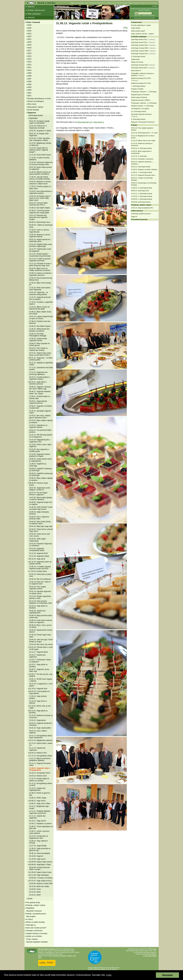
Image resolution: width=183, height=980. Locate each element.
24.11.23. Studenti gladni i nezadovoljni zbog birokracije (40, 255)
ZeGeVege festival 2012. (139, 39)
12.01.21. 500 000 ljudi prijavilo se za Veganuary (41, 436)
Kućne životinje (117, 3)
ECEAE (70, 956)
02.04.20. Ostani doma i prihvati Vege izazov (41, 530)
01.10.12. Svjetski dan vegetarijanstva (37, 789)
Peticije (130, 3)
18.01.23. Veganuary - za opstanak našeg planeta (39, 293)
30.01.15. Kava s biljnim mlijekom (38, 732)
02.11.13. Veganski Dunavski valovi (40, 764)
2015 (30, 56)
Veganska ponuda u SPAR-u (141, 100)
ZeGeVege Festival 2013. (140, 54)
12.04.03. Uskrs (35, 889)
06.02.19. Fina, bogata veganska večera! (38, 588)
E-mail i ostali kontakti (150, 956)
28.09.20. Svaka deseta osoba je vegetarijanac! (40, 460)
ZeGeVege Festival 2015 (140, 65)
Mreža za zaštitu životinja (36, 922)
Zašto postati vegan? (138, 31)
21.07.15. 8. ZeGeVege (139, 156)
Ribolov (110, 3)
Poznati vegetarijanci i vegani (141, 25)
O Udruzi (30, 919)
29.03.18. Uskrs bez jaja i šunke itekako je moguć (41, 641)
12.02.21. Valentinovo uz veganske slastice (38, 426)
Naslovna (31, 7)
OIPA (40, 957)
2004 (30, 87)
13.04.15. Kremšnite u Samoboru (142, 159)
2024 (30, 31)
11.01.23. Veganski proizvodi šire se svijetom (40, 298)
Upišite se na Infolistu (34, 936)
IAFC (74, 956)
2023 (30, 34)
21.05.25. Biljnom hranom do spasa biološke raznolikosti (40, 173)
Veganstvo (74, 3)
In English (155, 6)
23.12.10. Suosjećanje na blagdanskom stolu (39, 837)
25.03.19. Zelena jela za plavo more (40, 575)
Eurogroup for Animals (60, 956)
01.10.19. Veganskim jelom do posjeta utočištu (40, 563)
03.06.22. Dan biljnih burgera (40, 326)
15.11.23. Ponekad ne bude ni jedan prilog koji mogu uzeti (40, 265)
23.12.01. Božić (35, 892)
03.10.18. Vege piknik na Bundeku (38, 607)
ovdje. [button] (109, 975)
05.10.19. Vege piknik (37, 559)
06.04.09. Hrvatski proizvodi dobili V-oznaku (40, 868)
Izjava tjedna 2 (136, 70)
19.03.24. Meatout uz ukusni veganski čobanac (40, 236)
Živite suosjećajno (34, 14)
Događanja (30, 908)
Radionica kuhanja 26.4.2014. (141, 83)
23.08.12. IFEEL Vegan (38, 798)
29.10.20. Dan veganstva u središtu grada (39, 450)
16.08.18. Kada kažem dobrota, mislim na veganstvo (41, 621)
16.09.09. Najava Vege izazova (41, 862)
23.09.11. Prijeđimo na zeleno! (40, 824)
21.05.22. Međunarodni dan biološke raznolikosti (39, 330)
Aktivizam (31, 17)
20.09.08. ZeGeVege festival (141, 202)
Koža (90, 3)
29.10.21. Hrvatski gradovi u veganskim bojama (40, 378)
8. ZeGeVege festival (138, 56)
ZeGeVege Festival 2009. (140, 48)
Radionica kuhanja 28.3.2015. (141, 78)
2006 (30, 82)
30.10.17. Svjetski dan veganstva (37, 656)
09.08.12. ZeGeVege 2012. (140, 191)
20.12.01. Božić (35, 895)
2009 (30, 73)
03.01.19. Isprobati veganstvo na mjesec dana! (40, 592)
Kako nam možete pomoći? (36, 928)
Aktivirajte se (31, 925)
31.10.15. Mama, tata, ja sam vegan (143, 141)
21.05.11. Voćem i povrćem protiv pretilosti (39, 832)
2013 (30, 62)
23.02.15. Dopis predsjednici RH (142, 208)
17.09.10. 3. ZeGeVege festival (142, 196)
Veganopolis (135, 59)
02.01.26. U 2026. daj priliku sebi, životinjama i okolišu (40, 139)
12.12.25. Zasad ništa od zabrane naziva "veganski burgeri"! (39, 150)
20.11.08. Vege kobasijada (39, 875)
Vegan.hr (134, 217)
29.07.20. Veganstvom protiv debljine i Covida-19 (40, 489)
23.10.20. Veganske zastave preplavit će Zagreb (40, 455)
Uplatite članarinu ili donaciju (37, 933)
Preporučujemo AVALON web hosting (144, 18)
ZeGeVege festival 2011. (139, 42)
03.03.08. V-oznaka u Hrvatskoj (41, 878)
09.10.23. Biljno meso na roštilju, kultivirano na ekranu (40, 269)
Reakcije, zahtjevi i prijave (36, 905)
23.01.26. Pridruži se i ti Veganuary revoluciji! (38, 127)
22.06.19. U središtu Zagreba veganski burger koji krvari (40, 568)
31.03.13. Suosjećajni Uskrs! (40, 773)
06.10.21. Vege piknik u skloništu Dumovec (38, 383)
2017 (30, 51)
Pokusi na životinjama (36, 101)
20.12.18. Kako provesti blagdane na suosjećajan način (41, 602)
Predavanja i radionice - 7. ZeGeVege (144, 92)
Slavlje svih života (137, 62)
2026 (30, 25)
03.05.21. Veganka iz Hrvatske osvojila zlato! (41, 407)
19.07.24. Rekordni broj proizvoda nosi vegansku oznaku (38, 217)
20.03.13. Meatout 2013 (38, 776)
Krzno (86, 3)
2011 (30, 67)
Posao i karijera (32, 939)
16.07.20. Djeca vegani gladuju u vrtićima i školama (41, 499)
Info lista (149, 3)
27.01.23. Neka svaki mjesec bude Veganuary (40, 289)
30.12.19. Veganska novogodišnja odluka (37, 549)
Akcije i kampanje (33, 22)
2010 (30, 70)
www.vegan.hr (99, 122)
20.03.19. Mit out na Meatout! (40, 579)
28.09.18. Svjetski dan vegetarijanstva (37, 612)
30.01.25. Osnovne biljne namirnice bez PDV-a (38, 204)
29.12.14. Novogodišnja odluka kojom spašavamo (41, 737)
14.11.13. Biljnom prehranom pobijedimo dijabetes (40, 759)
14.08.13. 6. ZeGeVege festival (142, 188)
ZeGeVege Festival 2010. (140, 45)
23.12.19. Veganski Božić (39, 553)
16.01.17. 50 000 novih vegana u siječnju (41, 680)
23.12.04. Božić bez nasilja (39, 886)
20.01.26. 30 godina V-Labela (40, 131)
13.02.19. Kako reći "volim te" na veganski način (40, 583)
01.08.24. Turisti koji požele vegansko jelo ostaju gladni (39, 212)
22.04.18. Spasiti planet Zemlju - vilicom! (41, 631)
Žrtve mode (32, 104)
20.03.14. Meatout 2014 (38, 753)
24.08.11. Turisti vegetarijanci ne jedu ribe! (41, 827)
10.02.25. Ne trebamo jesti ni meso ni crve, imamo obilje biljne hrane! (40, 198)
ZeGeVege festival (36, 115)
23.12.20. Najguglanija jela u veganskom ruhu (40, 441)
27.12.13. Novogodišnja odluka (41, 756)
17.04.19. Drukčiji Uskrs (38, 571)
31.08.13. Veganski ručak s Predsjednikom (40, 769)
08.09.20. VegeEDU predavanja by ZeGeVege (41, 474)
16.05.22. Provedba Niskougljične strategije (38, 335)
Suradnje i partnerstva (34, 931)
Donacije (155, 3)
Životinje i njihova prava (36, 10)
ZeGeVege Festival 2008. (140, 51)
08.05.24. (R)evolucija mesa (40, 222)
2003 (30, 90)
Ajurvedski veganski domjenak (141, 114)
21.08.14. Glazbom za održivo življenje (144, 169)
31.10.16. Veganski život (38, 689)
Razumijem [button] (168, 975)
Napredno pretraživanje (148, 16)
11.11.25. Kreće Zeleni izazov (40, 155)
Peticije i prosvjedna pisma (36, 914)
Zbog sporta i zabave (36, 107)
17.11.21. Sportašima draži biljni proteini (41, 369)
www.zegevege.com (85, 122)
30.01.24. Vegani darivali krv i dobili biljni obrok (40, 240)
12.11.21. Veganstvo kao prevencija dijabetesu (38, 373)
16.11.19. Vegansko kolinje (39, 556)
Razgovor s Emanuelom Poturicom (143, 122)
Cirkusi (99, 3)
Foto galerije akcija (33, 902)
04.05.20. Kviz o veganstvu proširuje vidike (39, 518)
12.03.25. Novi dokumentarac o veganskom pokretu (41, 192)
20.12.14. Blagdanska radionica (41, 740)
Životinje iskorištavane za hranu (39, 99)
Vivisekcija (81, 3)
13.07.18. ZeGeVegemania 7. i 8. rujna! (144, 133)
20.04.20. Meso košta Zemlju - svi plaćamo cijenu (40, 523)
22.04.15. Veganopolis (38, 720)
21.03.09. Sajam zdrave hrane (40, 872)
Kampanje (136, 3)
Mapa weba (137, 16)
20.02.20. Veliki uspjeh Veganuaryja (38, 540)
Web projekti (31, 916)
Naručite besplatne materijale (37, 942)
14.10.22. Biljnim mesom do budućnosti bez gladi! (40, 308)
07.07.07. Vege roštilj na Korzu (41, 881)
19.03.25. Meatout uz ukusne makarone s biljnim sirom (40, 183)
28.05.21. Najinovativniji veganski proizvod (38, 402)
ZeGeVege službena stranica (141, 214)
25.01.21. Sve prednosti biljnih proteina (40, 431)
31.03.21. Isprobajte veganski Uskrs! (40, 412)
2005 (30, 84)
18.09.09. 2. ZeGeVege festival (142, 199)
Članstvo (143, 3)
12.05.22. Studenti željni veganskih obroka (38, 340)
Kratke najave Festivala (139, 97)
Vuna (94, 3)
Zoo (103, 3)
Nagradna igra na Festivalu (140, 95)
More (126, 28)
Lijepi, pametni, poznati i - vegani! (142, 34)
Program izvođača (137, 89)
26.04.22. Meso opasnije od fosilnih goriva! (39, 344)
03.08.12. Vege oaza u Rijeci (40, 803)
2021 (30, 39)
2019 (30, 45)
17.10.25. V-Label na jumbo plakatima (39, 159)
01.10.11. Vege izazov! (38, 821)
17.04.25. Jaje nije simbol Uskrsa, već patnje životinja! (40, 178)
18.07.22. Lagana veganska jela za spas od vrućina (41, 317)
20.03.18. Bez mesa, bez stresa (41, 644)
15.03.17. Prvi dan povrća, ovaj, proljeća (41, 675)
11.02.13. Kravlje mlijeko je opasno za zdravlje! (39, 780)
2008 (30, 76)
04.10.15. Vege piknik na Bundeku (38, 712)
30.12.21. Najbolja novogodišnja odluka (41, 364)
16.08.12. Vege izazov (37, 801)
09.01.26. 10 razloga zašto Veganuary (39, 135)
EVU (51, 956)
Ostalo (30, 899)
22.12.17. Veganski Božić (39, 652)
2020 (30, 42)
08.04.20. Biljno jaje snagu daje (41, 526)
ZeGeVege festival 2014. (139, 68)
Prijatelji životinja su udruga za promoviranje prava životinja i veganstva (144, 9)
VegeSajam (34, 118)
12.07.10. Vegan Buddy (38, 846)
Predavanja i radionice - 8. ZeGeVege (144, 103)
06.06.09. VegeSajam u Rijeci (40, 865)
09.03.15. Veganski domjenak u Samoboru (41, 724)
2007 (30, 79)
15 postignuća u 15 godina (140, 109)
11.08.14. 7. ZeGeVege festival (142, 172)
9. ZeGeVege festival (138, 119)
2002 (30, 93)
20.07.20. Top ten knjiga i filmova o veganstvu (38, 494)
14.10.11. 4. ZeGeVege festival (142, 194)
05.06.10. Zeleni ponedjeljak (40, 853)
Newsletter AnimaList (34, 911)
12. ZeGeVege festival (139, 111)
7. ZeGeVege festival (138, 86)
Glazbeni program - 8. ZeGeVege (142, 106)
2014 (30, 59)
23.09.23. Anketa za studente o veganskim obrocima (41, 274)
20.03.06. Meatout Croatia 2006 (41, 884)
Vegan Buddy (136, 28)
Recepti (125, 3)
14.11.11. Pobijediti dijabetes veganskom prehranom (40, 812)
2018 (30, 48)
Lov (106, 3)
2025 (30, 28)
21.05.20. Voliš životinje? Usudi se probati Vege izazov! (41, 508)
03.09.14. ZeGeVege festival (141, 167)
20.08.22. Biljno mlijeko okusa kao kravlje (40, 313)
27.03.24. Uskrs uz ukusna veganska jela (39, 231)
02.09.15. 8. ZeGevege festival (142, 148)
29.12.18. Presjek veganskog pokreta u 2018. (40, 597)
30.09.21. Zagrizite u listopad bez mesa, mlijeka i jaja (40, 388)
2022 (30, 36)
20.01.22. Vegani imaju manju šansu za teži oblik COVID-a (40, 354)
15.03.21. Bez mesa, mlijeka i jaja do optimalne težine (40, 417)
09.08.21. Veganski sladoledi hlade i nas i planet (40, 392)
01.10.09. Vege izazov (37, 859)
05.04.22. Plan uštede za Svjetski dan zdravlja (38, 349)
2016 (30, 53)
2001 (30, 96)
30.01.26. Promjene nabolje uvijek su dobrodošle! (39, 122)
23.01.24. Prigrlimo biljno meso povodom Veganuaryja (41, 245)
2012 (30, 65)
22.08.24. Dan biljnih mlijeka (40, 208)
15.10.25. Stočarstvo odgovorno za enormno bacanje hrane (41, 163)
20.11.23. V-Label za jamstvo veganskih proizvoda (40, 260)
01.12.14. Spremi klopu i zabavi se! (41, 744)
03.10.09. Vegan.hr (36, 856)
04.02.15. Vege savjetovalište (40, 728)
